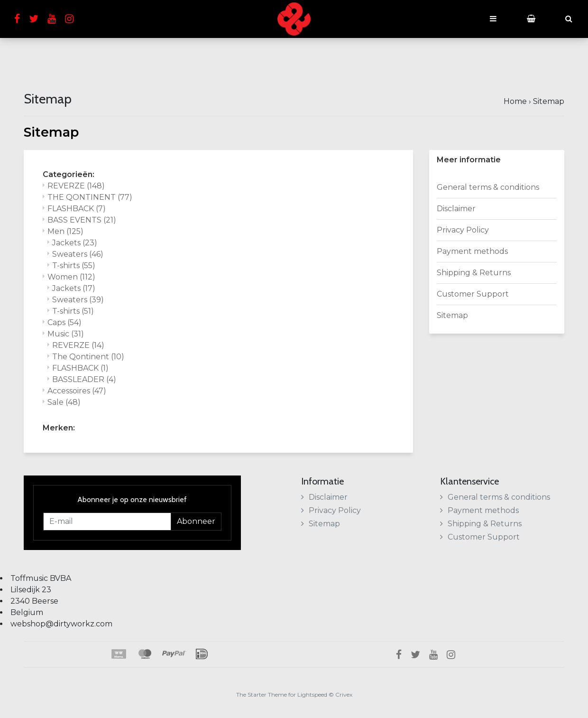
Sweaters (78, 254)
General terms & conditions (488, 187)
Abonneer (196, 521)
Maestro (144, 654)
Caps (64, 322)
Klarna (118, 654)
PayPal (174, 654)
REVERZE (76, 186)
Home (515, 101)
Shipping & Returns (474, 273)
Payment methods (472, 251)
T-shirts (74, 266)
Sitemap (549, 101)
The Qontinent (88, 357)
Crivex (344, 695)
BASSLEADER (84, 379)
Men (65, 231)
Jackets (75, 243)
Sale (64, 402)
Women (71, 277)
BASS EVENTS (82, 220)
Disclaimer (456, 209)
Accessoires (77, 391)
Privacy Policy (463, 230)
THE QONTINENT (90, 197)
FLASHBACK (77, 209)
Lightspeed (312, 695)
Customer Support (473, 294)
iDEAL (202, 654)
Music (66, 334)
